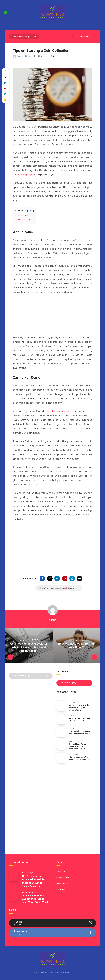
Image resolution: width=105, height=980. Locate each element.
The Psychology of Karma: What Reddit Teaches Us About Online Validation (33, 881)
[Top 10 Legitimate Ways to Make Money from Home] (61, 731)
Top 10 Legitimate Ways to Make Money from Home (80, 732)
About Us (61, 871)
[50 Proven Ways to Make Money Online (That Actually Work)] (61, 705)
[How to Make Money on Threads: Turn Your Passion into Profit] (61, 744)
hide (30, 210)
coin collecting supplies (26, 174)
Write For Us (62, 883)
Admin (53, 620)
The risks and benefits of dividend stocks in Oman (80, 758)
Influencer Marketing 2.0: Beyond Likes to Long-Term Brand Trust (35, 898)
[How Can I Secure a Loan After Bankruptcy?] (61, 719)
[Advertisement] (52, 315)
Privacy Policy (63, 877)
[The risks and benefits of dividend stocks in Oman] (61, 757)
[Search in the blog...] (24, 37)
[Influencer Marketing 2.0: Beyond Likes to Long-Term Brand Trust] (14, 895)
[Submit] (35, 36)
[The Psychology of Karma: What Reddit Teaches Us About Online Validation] (14, 876)
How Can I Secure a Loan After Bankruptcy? (80, 719)
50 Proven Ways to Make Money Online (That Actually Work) (80, 707)
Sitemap (61, 889)
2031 (54, 56)
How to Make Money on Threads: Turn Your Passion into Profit (79, 746)
